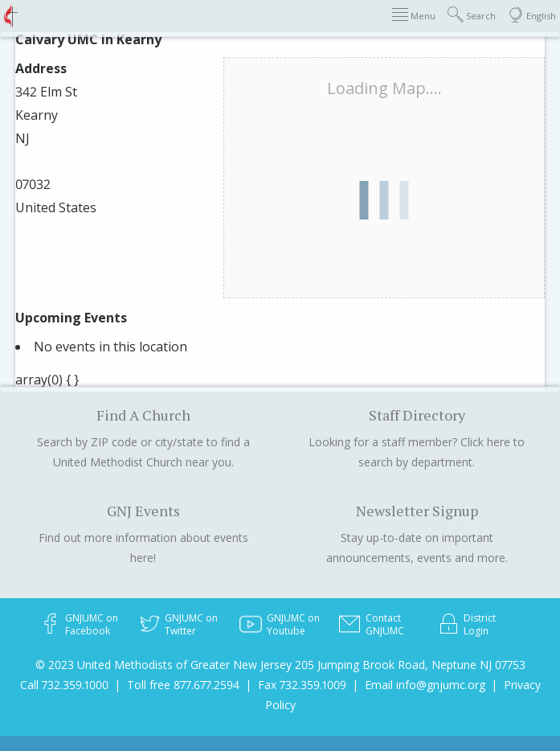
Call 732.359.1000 (64, 685)
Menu (414, 15)
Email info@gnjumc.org (425, 685)
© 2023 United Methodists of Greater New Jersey (164, 665)
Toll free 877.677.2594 (183, 685)
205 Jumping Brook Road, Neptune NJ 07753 (410, 665)
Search (472, 15)
